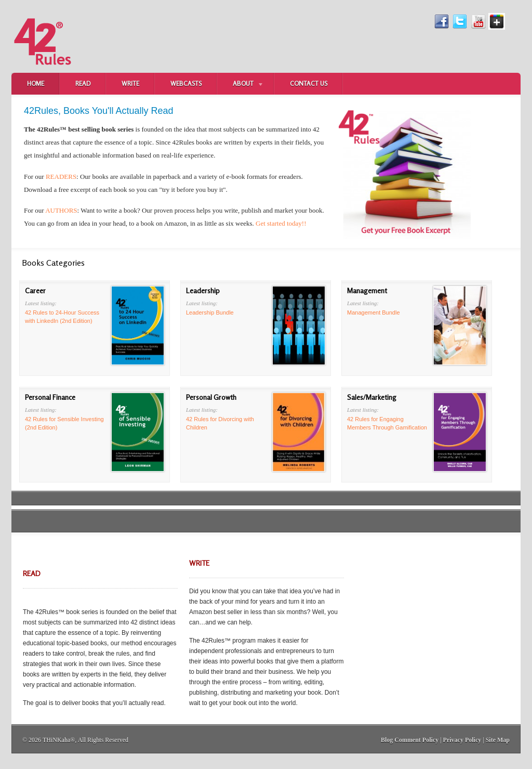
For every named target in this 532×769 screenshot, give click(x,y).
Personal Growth (211, 397)
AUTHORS (61, 210)
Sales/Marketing (372, 397)
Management (367, 290)
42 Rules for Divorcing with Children (220, 423)
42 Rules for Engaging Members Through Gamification (387, 423)
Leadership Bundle (210, 312)
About (241, 85)
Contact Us (309, 83)
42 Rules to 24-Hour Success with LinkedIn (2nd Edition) (62, 317)
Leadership (203, 290)
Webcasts (186, 83)
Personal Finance (50, 397)
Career (35, 290)
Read (83, 83)
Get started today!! (281, 223)
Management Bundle (374, 312)
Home (36, 83)
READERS (61, 177)
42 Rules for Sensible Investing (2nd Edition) (64, 423)
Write (130, 83)
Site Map (498, 740)
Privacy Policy (462, 740)
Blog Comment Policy (410, 740)
